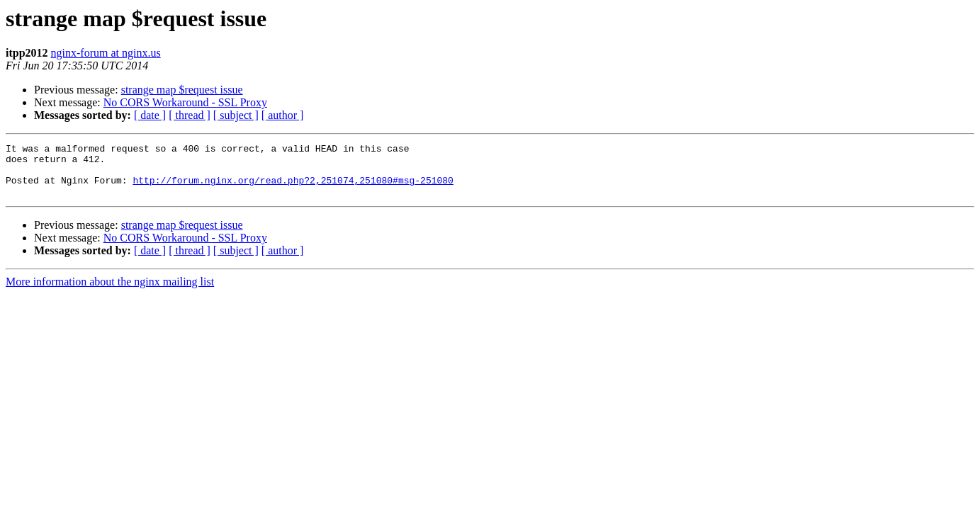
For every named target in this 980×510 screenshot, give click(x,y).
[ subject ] (236, 115)
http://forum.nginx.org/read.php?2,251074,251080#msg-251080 (293, 188)
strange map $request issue (182, 90)
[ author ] (283, 115)
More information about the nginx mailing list (110, 292)
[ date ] (150, 115)
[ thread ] (190, 115)
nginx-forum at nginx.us (106, 53)
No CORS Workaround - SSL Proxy (185, 102)
